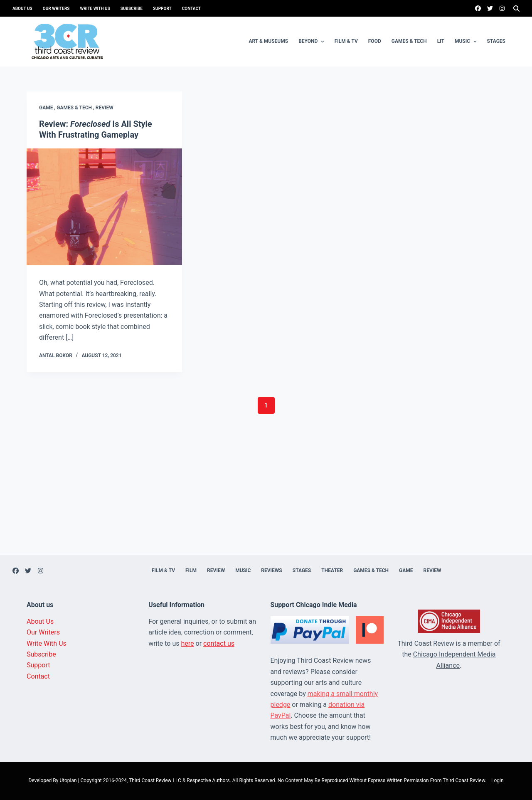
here (188, 643)
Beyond (312, 42)
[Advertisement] (266, 497)
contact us (219, 643)
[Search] (516, 9)
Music (467, 42)
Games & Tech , (76, 108)
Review (105, 108)
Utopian (68, 780)
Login (498, 780)
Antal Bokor (56, 356)
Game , (48, 108)
